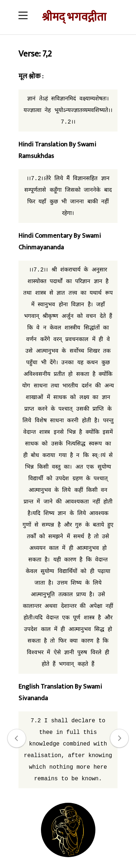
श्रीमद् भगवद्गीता (74, 17)
